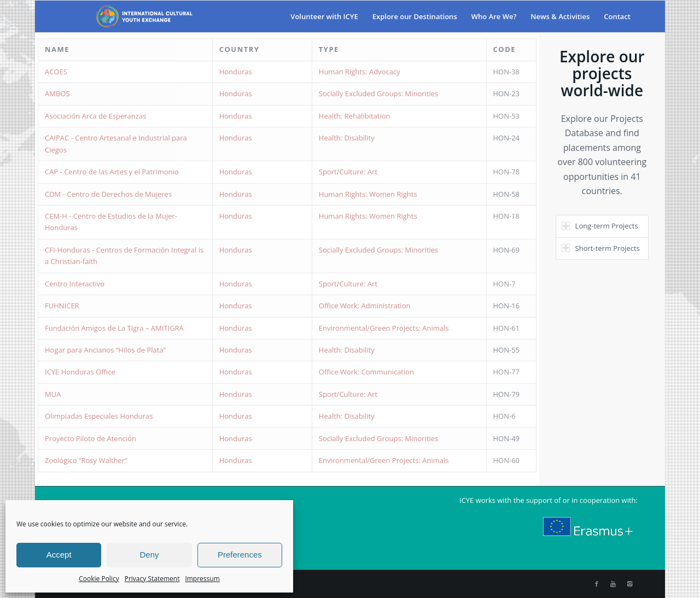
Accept (59, 555)
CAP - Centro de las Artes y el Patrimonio (112, 172)
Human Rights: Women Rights (368, 194)
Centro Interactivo (75, 284)
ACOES (56, 72)
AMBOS (57, 93)
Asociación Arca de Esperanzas (95, 116)
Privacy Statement (152, 579)
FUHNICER (62, 306)
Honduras (236, 72)
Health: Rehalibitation (355, 116)
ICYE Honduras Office (80, 372)
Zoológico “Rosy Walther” (86, 460)
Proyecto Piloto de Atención (91, 438)
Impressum (202, 579)
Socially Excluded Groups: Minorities (379, 93)
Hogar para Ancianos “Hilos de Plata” (105, 350)
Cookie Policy (99, 579)
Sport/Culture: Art (348, 172)
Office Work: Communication (366, 372)
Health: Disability (347, 138)
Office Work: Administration (365, 306)
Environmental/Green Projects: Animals (384, 328)
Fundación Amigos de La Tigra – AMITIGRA (114, 328)
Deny (149, 555)
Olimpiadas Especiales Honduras (99, 416)
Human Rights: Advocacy (360, 72)
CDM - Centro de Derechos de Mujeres (108, 194)
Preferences (240, 555)
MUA (53, 394)
